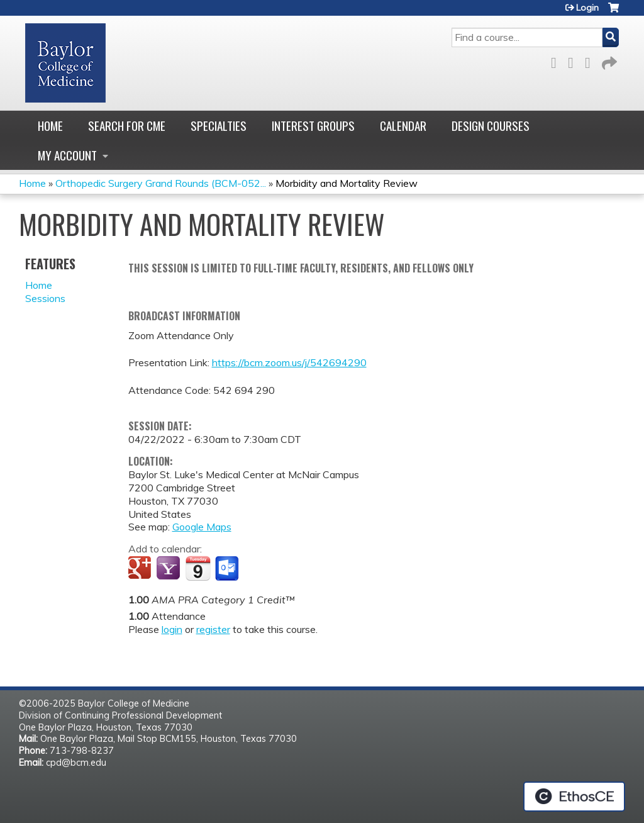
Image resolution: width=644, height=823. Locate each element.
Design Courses (491, 126)
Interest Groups (313, 126)
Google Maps (202, 527)
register (213, 629)
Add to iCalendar (198, 568)
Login (587, 8)
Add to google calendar (141, 569)
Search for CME (127, 126)
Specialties (219, 126)
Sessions (45, 298)
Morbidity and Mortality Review (347, 183)
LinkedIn (591, 61)
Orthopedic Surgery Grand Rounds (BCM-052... (161, 183)
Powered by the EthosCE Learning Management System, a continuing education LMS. (574, 797)
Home (50, 126)
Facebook (557, 61)
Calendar (403, 126)
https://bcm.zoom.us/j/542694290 (289, 362)
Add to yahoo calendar (169, 569)
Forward (608, 61)
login (172, 629)
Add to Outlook (228, 569)
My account (67, 155)
